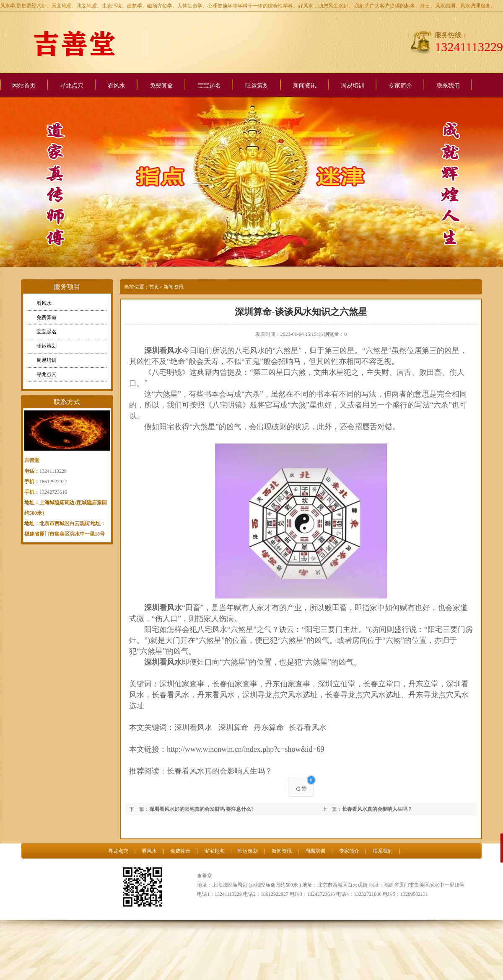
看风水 (117, 86)
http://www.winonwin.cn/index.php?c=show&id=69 (246, 749)
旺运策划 (257, 86)
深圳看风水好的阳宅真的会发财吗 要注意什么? (201, 809)
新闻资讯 (305, 86)
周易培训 (353, 86)
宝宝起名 (209, 86)
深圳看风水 (163, 608)
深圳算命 (233, 727)
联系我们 (448, 86)
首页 (154, 287)
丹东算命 (269, 727)
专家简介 (400, 86)
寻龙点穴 (72, 86)
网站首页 (24, 86)
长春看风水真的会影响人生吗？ (220, 771)
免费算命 (161, 86)
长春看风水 (308, 727)
